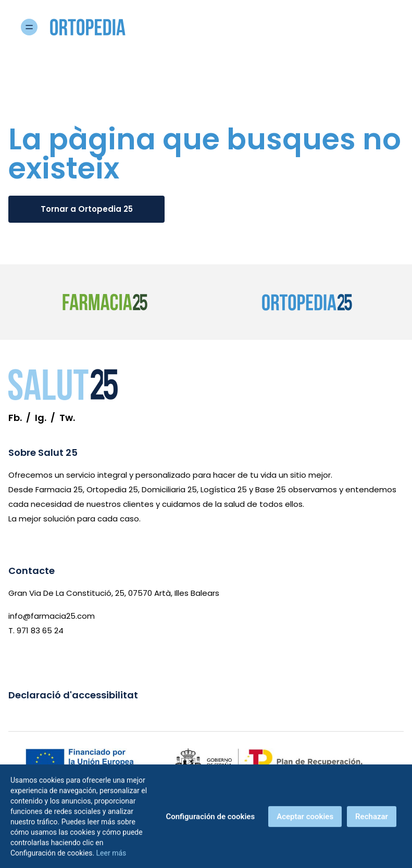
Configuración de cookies (210, 819)
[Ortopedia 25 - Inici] (96, 27)
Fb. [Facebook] (15, 418)
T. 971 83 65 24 (36, 630)
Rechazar (372, 819)
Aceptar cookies (305, 819)
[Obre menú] (387, 27)
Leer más (111, 856)
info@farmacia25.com (52, 616)
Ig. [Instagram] (41, 418)
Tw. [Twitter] (67, 418)
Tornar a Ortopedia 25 (87, 209)
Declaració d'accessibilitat (73, 695)
